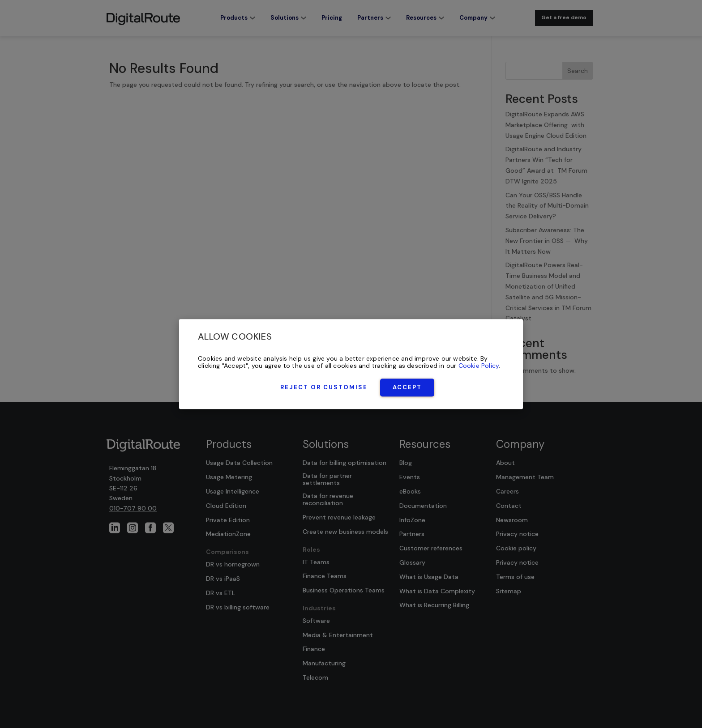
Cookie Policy (479, 366)
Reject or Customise (324, 387)
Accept (407, 387)
